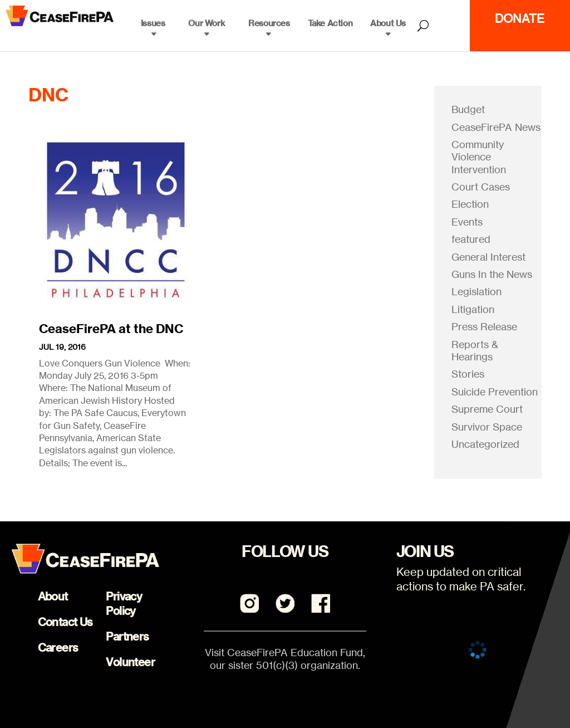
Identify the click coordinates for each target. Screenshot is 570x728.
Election (470, 204)
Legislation (476, 291)
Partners (127, 636)
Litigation (473, 309)
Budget (468, 109)
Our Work (207, 23)
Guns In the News (492, 274)
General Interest (488, 257)
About (53, 596)
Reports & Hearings (475, 350)
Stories (468, 374)
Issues (153, 23)
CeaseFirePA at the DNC (111, 329)
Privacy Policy (124, 604)
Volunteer (130, 662)
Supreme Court (487, 409)
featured (471, 239)
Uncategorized (485, 444)
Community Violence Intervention (479, 157)
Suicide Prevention (495, 392)
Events (467, 222)
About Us (388, 23)
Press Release (484, 326)
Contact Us (65, 622)
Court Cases (481, 187)
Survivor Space (487, 427)
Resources (269, 23)
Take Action (330, 23)
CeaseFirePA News (496, 127)
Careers (58, 648)
